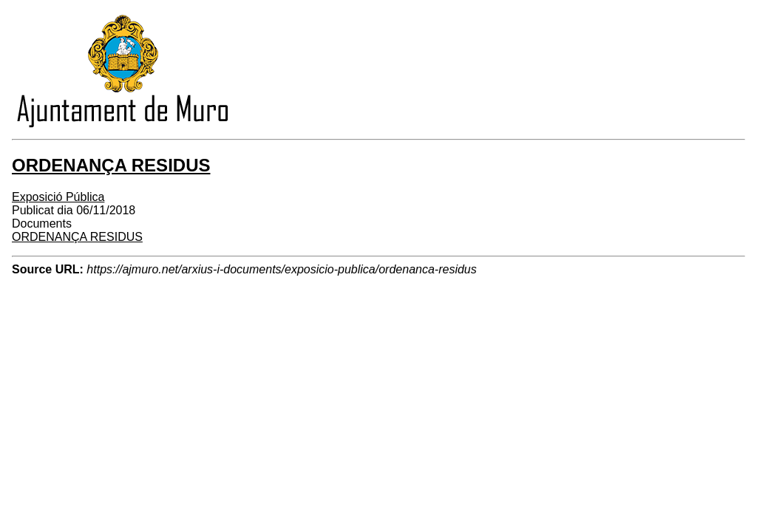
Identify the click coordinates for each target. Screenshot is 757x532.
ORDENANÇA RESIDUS (77, 237)
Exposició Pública (58, 197)
